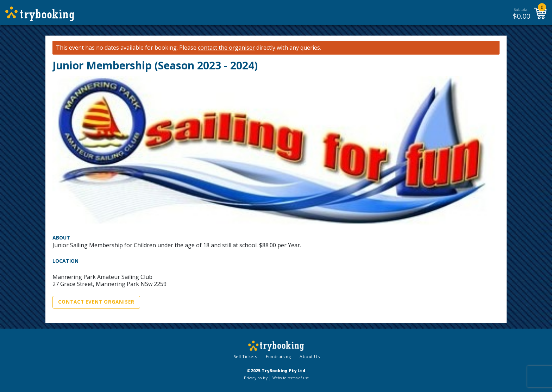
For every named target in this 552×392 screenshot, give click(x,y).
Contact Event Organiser (96, 302)
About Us (310, 357)
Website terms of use (291, 378)
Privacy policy (256, 378)
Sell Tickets (246, 357)
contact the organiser (226, 48)
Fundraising (278, 357)
